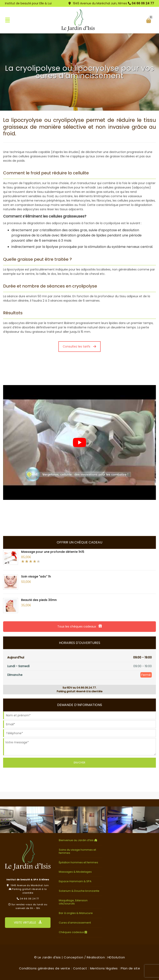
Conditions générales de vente (45, 968)
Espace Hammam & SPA (75, 881)
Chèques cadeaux (73, 932)
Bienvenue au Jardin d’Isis (78, 840)
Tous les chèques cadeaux (80, 626)
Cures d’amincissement (75, 923)
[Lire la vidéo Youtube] (79, 443)
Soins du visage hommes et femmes (77, 851)
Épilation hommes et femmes (78, 862)
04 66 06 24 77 (143, 3)
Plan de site (130, 968)
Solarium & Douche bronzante (79, 891)
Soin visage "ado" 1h (36, 576)
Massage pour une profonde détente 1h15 (53, 552)
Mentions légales (104, 968)
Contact (80, 968)
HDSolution (116, 957)
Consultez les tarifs (79, 346)
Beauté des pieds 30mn (39, 600)
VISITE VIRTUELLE (28, 922)
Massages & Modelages (75, 872)
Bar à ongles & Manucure (76, 913)
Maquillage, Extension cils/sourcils (73, 902)
